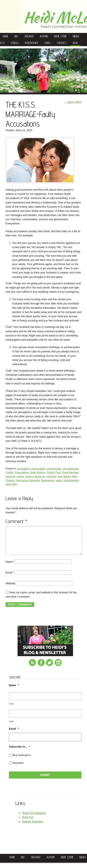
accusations (24, 469)
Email (10, 578)
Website (10, 589)
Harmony (10, 476)
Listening (51, 476)
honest (20, 476)
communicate (54, 469)
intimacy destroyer (35, 476)
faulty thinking (38, 472)
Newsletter (18, 768)
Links (47, 43)
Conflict (10, 472)
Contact (62, 43)
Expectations (22, 472)
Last (11, 726)
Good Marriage (70, 472)
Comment (16, 521)
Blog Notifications (22, 760)
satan (59, 480)
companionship (71, 469)
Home (5, 36)
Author (44, 36)
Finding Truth (54, 472)
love (60, 476)
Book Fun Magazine (34, 818)
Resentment (48, 480)
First (12, 709)
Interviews (32, 43)
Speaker (29, 36)
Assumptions (38, 469)
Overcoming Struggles (28, 480)
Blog (75, 43)
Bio (16, 36)
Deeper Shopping (33, 827)
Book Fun (28, 822)
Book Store (60, 36)
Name (10, 567)
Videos (15, 43)
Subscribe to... (19, 752)
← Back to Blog (73, 102)
